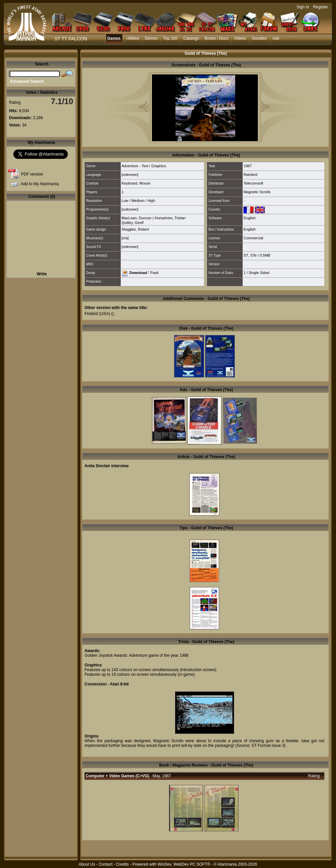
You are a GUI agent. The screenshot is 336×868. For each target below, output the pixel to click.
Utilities (133, 38)
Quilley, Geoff (133, 223)
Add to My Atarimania (40, 184)
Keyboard (129, 183)
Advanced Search (27, 81)
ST (246, 255)
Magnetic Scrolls (257, 192)
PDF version (32, 174)
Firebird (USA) (97, 314)
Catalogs (191, 38)
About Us (87, 864)
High (151, 201)
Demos (151, 38)
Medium (138, 201)
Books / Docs (217, 38)
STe (254, 255)
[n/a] (125, 238)
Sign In (303, 7)
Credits (122, 864)
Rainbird (250, 175)
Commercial (253, 238)
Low (125, 201)
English (249, 218)
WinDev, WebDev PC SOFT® (184, 864)
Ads (276, 38)
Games (114, 38)
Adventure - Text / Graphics (144, 166)
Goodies (259, 38)
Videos (240, 38)
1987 (247, 166)
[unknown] (130, 175)
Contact (105, 864)
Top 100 (171, 38)
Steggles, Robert (135, 229)
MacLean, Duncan (136, 218)
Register (320, 7)
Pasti (154, 272)
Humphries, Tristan (170, 218)
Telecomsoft (253, 183)
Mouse (145, 183)
